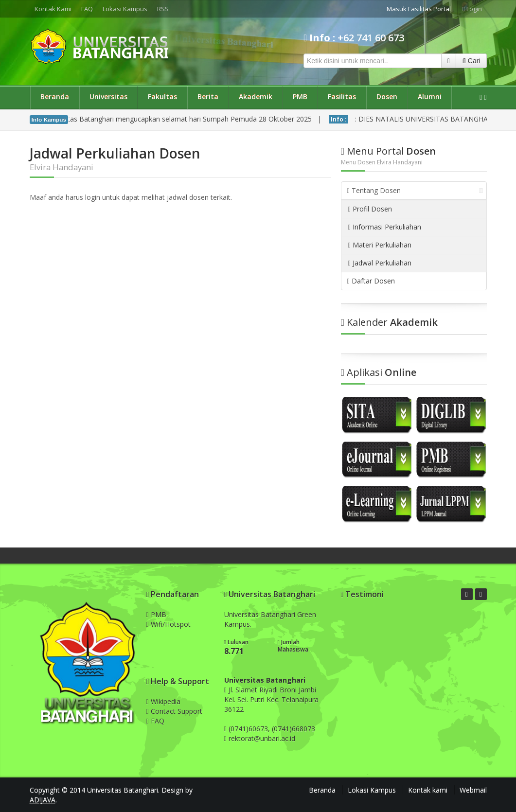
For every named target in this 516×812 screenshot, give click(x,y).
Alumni (430, 97)
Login (472, 9)
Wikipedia (163, 701)
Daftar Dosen (371, 281)
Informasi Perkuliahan (385, 227)
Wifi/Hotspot (169, 624)
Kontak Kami (53, 9)
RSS (163, 9)
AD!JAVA (43, 800)
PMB (300, 97)
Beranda (55, 97)
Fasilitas (342, 97)
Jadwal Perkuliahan (380, 263)
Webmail (473, 790)
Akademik (256, 97)
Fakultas (162, 97)
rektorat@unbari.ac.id (262, 738)
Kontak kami (428, 790)
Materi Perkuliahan (380, 245)
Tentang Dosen (415, 190)
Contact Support (174, 711)
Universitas (108, 97)
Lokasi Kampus (125, 9)
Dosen (387, 97)
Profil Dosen (370, 209)
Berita (208, 97)
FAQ (87, 9)
